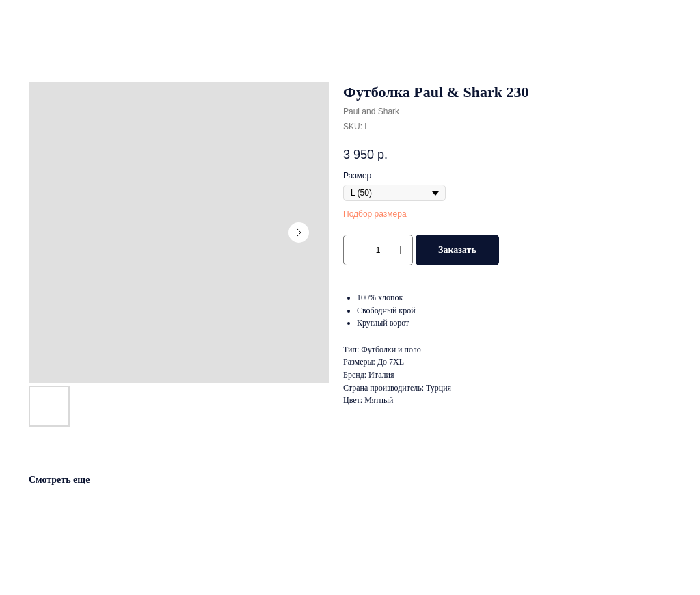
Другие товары (52, 20)
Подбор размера (375, 214)
